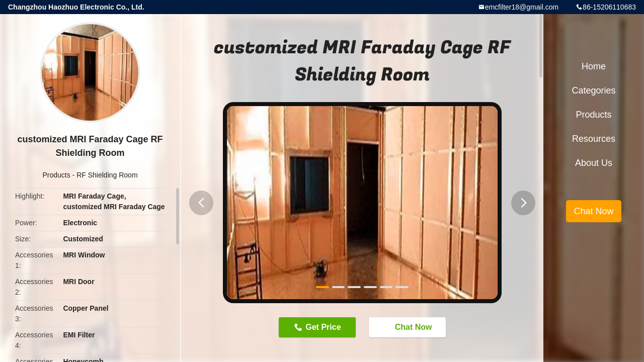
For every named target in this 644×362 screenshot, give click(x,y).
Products (56, 175)
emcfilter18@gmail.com (522, 7)
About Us (594, 163)
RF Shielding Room (107, 175)
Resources (594, 139)
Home (594, 66)
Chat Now (409, 327)
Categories (593, 90)
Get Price (323, 327)
